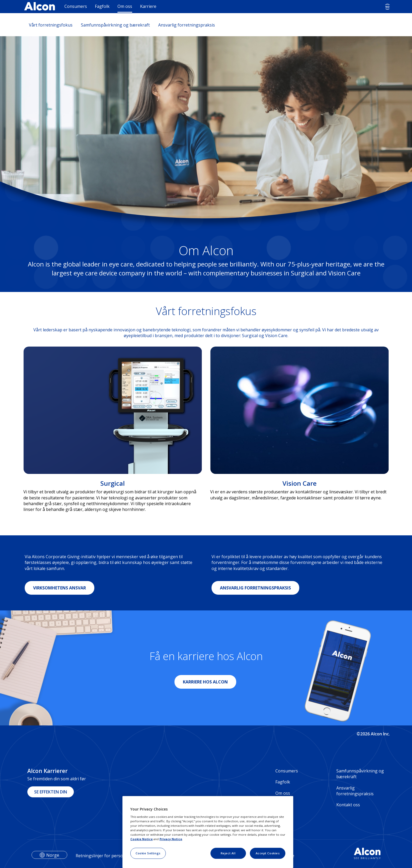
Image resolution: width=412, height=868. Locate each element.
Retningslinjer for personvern (105, 856)
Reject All (228, 853)
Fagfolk (102, 6)
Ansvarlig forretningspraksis (187, 25)
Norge (53, 855)
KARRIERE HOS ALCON (205, 682)
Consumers (76, 6)
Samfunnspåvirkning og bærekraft (115, 25)
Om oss (125, 6)
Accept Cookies (268, 853)
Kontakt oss (348, 805)
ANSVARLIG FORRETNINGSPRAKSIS (255, 588)
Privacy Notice (171, 839)
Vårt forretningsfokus (51, 25)
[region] (208, 832)
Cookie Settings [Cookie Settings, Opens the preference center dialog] (148, 853)
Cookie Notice (141, 839)
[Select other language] (387, 7)
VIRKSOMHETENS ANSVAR (60, 588)
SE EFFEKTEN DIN (51, 792)
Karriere (148, 6)
